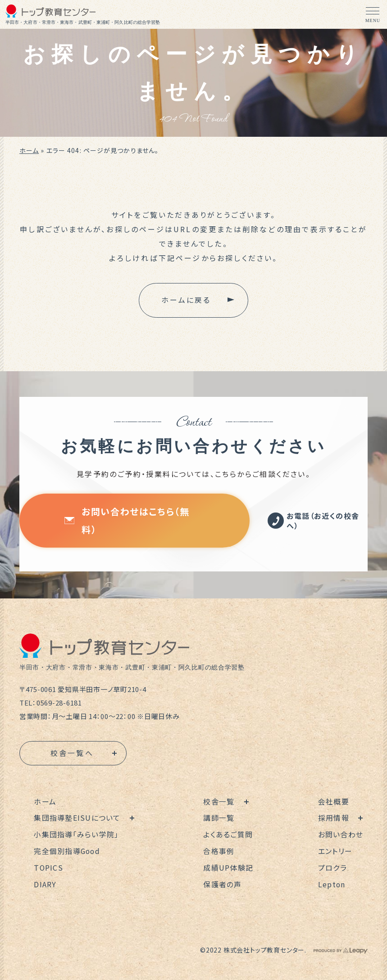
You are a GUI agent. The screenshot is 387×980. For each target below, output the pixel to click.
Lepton (332, 883)
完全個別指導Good (68, 850)
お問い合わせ (341, 834)
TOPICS (49, 867)
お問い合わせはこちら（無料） (127, 520)
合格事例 (219, 850)
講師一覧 (219, 818)
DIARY (45, 883)
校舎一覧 (219, 802)
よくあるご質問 (228, 834)
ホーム (29, 150)
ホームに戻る (186, 300)
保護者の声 (223, 883)
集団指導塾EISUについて (77, 818)
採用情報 (334, 818)
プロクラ (333, 867)
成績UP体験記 (229, 867)
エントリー (336, 850)
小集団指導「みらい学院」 (76, 834)
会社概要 (334, 802)
